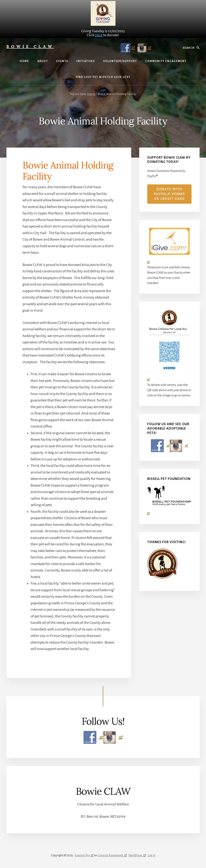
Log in (151, 855)
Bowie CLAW (30, 46)
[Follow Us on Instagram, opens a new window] (143, 48)
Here (99, 35)
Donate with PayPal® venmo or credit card (169, 194)
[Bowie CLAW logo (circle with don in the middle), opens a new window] (169, 346)
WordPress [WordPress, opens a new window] (137, 855)
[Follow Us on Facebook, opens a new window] (127, 48)
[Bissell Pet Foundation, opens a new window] (169, 500)
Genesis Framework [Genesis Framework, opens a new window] (112, 855)
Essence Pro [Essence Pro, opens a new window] (84, 855)
